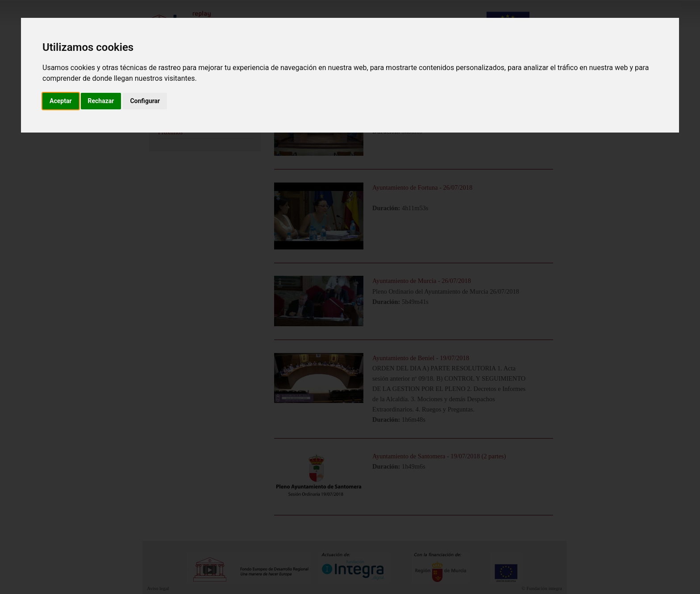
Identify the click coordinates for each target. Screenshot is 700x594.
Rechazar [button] (101, 101)
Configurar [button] (145, 101)
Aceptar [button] (61, 101)
